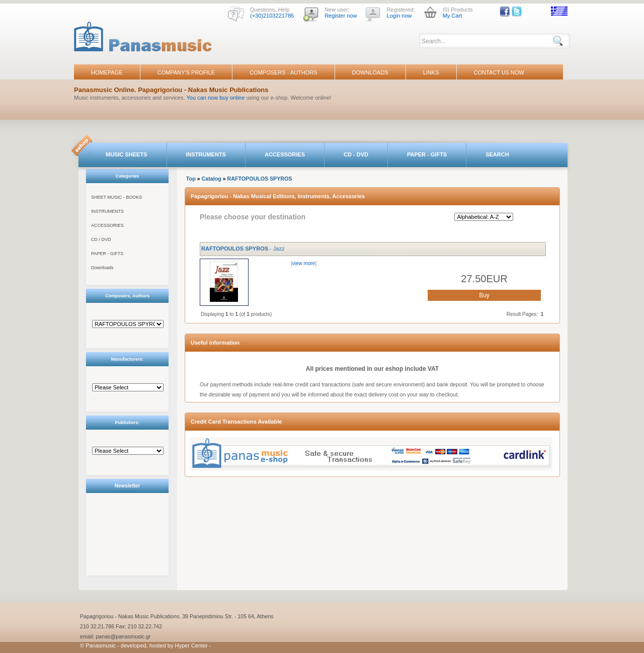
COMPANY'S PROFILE (186, 72)
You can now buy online (216, 98)
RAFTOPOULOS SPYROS (260, 179)
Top (191, 179)
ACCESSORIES (285, 154)
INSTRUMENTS (206, 154)
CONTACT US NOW (499, 72)
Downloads (102, 268)
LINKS (431, 72)
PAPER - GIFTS (427, 154)
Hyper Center (191, 645)
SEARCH (497, 154)
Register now (341, 16)
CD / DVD (101, 239)
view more (304, 263)
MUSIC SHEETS (127, 154)
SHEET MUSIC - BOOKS (116, 197)
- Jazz (243, 249)
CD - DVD (356, 154)
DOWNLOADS (370, 72)
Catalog (212, 179)
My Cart (453, 16)
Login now (399, 16)
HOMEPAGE (107, 72)
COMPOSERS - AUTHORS (283, 72)
